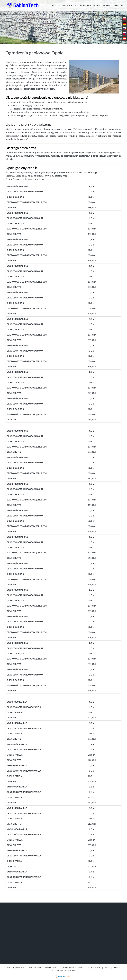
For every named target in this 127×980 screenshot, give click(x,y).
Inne (107, 968)
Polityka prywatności (72, 968)
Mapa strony (94, 968)
